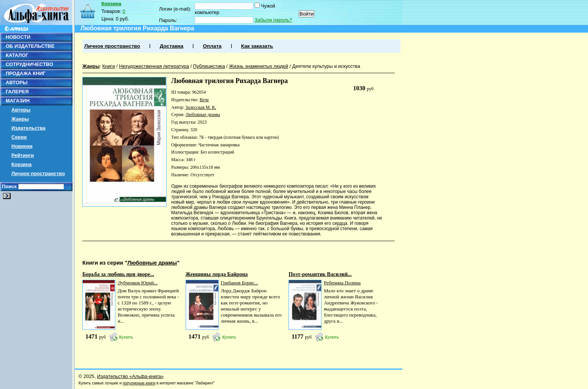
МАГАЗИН (18, 101)
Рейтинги (23, 155)
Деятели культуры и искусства (326, 66)
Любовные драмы (203, 115)
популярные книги (139, 383)
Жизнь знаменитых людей (259, 66)
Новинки (22, 146)
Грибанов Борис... (240, 283)
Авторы (21, 110)
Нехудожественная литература (154, 66)
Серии (19, 137)
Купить (126, 337)
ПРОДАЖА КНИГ (26, 73)
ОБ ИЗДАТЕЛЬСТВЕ (30, 46)
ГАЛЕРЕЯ (17, 92)
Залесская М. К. (201, 107)
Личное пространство (38, 173)
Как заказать (257, 46)
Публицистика (209, 66)
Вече (204, 100)
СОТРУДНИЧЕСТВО (29, 64)
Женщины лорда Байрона (217, 274)
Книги (109, 66)
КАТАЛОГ (17, 55)
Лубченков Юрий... (138, 283)
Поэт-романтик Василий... (320, 274)
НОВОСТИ (18, 37)
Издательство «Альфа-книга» (130, 376)
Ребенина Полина (342, 283)
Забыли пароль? (274, 20)
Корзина (21, 164)
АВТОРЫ (17, 82)
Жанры (20, 119)
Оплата (212, 46)
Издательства (28, 128)
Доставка (172, 46)
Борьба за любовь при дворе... (118, 274)
